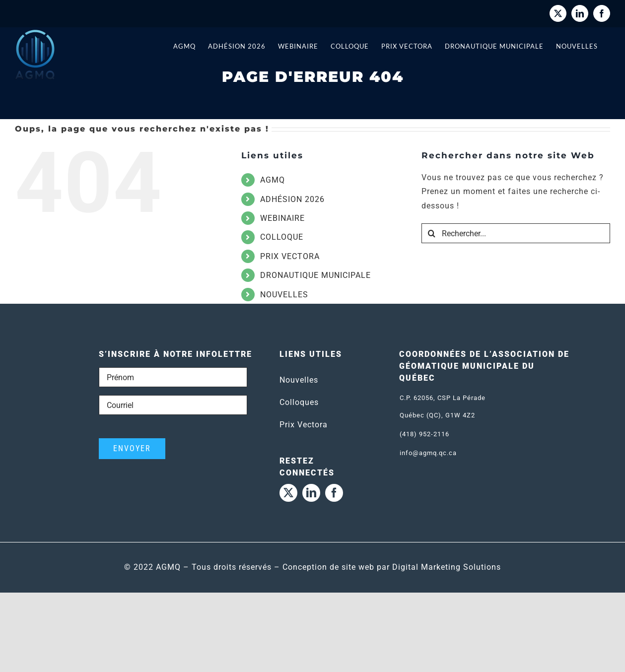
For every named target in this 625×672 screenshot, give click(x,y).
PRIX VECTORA (290, 256)
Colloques (299, 402)
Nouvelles (299, 380)
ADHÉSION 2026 (292, 199)
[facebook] (334, 493)
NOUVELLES (284, 295)
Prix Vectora (304, 425)
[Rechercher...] (516, 233)
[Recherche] (431, 233)
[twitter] (288, 493)
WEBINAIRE (282, 218)
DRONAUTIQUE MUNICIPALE (315, 275)
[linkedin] (311, 493)
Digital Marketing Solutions (447, 567)
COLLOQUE (282, 237)
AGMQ (273, 180)
